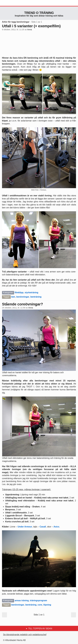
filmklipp (19, 293)
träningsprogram (38, 600)
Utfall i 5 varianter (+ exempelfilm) (31, 26)
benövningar (23, 297)
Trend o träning (39, 13)
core (40, 605)
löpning (47, 605)
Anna (29, 30)
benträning (36, 297)
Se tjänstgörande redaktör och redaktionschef (25, 635)
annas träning (22, 600)
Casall (43, 527)
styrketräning (31, 293)
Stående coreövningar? (22, 304)
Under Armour (25, 527)
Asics (56, 527)
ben (13, 297)
